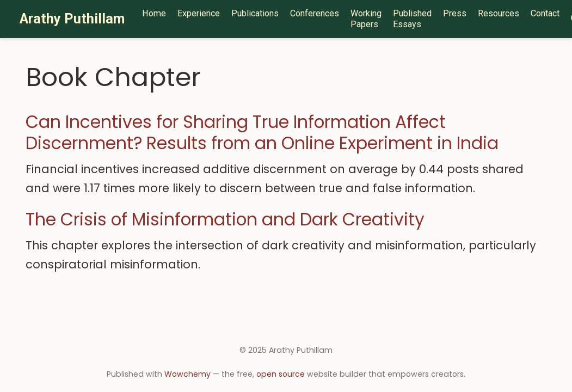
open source (281, 374)
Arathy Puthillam (72, 19)
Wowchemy (187, 374)
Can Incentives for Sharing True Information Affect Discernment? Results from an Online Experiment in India (262, 133)
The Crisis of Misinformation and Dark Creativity (225, 219)
